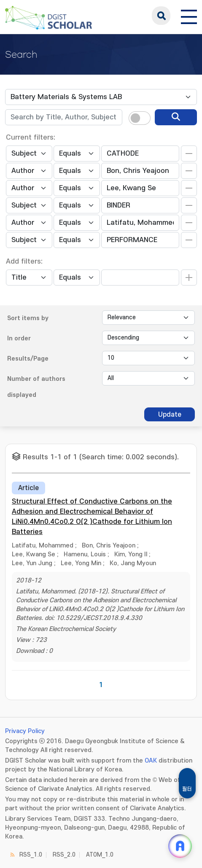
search (161, 16)
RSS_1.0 (31, 855)
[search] (176, 117)
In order (19, 338)
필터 (187, 789)
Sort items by (28, 318)
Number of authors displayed (36, 387)
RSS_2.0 (64, 855)
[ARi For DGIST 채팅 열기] (180, 846)
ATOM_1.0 (100, 855)
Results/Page (28, 359)
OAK (151, 761)
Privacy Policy (25, 731)
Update (170, 415)
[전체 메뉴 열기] (189, 16)
